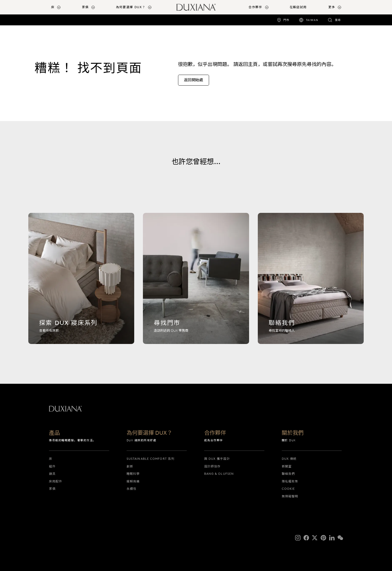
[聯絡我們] (311, 282)
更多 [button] (332, 7)
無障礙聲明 (290, 496)
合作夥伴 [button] (255, 7)
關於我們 (293, 433)
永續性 (131, 489)
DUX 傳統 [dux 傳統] (289, 459)
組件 (52, 466)
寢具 (52, 474)
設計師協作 (212, 466)
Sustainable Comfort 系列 (151, 459)
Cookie (288, 489)
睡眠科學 (133, 474)
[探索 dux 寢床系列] (81, 282)
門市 (286, 20)
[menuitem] (64, 7)
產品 (54, 433)
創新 (130, 466)
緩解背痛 (133, 481)
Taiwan (312, 20)
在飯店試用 (298, 7)
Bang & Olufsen (219, 474)
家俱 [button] (85, 7)
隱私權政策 (290, 481)
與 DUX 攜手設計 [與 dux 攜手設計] (217, 459)
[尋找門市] (196, 282)
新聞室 (287, 466)
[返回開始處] (194, 80)
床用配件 (56, 481)
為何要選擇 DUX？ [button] (131, 7)
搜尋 (338, 20)
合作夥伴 (215, 433)
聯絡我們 (288, 474)
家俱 (52, 489)
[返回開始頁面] (196, 7)
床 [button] (53, 7)
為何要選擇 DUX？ (149, 433)
